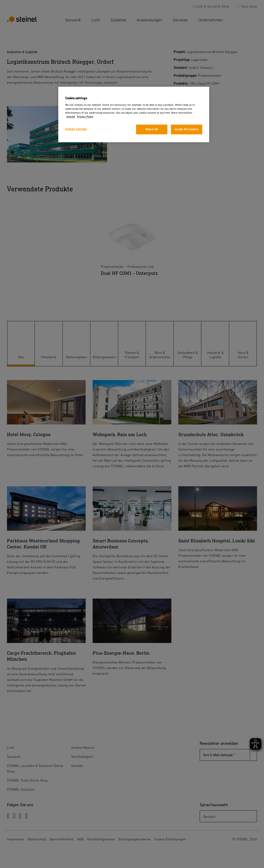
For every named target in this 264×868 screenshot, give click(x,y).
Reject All (152, 129)
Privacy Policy (85, 117)
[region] (134, 114)
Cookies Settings (76, 129)
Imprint (71, 117)
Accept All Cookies (186, 129)
